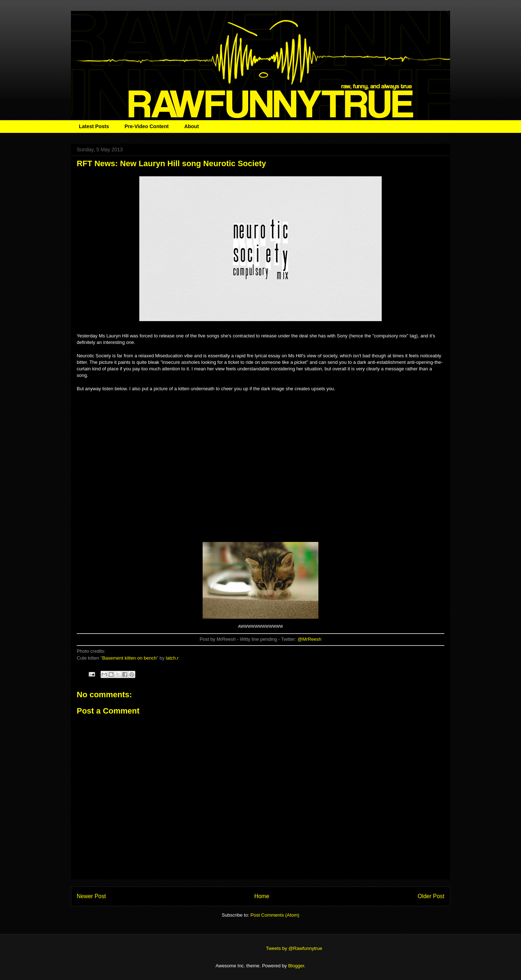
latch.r (172, 658)
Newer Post (91, 896)
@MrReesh (309, 639)
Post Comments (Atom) (275, 915)
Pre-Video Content (147, 126)
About (191, 126)
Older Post (431, 896)
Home (262, 896)
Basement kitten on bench (129, 658)
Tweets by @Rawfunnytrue (294, 948)
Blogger (296, 966)
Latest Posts (94, 126)
